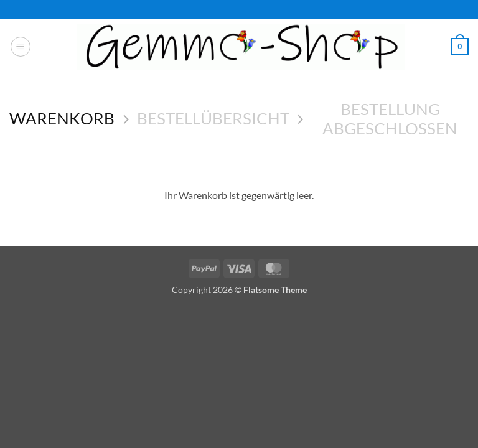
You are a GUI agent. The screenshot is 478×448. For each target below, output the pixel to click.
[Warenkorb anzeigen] (460, 47)
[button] (21, 47)
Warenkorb (62, 118)
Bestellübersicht (213, 118)
